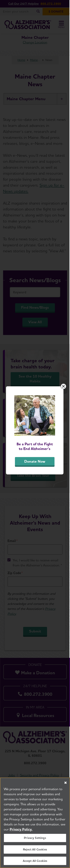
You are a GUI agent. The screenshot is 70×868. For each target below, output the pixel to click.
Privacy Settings (35, 838)
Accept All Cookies (35, 861)
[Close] (66, 783)
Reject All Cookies (35, 849)
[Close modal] (64, 390)
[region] (35, 823)
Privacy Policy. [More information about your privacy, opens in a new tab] (21, 829)
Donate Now (35, 465)
